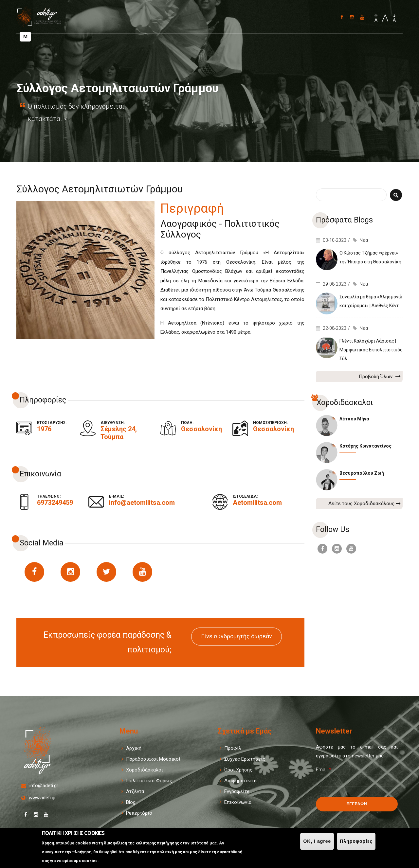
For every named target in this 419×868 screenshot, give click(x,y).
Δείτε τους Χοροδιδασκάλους (364, 504)
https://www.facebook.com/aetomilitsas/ (34, 572)
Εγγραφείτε (237, 791)
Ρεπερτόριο (139, 813)
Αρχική (134, 748)
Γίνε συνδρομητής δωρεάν (237, 636)
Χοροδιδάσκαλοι (145, 770)
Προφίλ (233, 748)
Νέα (364, 240)
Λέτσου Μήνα (354, 419)
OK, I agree (317, 841)
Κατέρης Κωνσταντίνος (365, 446)
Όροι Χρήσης (238, 770)
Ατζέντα (135, 791)
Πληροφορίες (356, 841)
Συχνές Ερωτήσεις (245, 759)
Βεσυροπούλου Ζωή (362, 473)
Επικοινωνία (238, 802)
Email (323, 770)
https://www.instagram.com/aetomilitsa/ (70, 572)
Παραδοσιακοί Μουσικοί (153, 759)
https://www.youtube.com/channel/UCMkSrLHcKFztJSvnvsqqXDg (142, 572)
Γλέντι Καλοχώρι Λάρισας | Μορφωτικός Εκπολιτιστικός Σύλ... (371, 350)
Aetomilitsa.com (257, 503)
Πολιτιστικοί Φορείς (149, 781)
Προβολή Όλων (380, 376)
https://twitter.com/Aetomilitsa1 (106, 572)
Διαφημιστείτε (240, 781)
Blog (131, 802)
